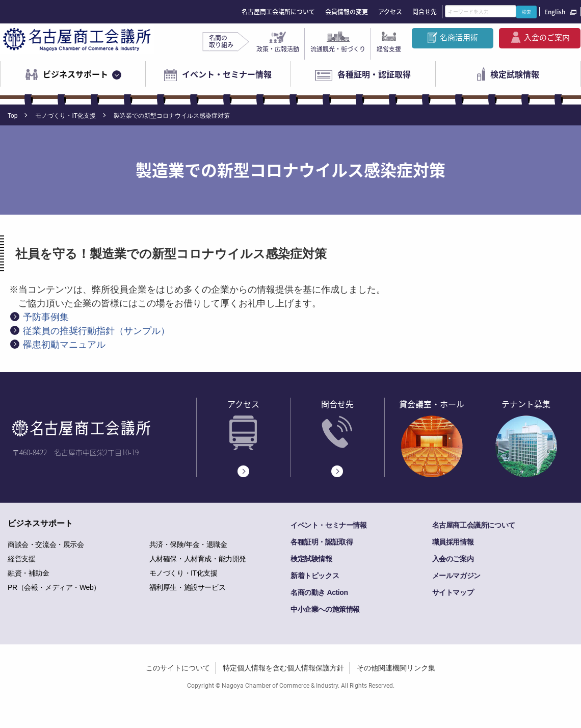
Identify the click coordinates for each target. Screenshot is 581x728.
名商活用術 (459, 37)
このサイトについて (178, 668)
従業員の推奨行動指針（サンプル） (96, 331)
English (555, 12)
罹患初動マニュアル (64, 345)
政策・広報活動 (278, 49)
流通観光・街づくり (338, 49)
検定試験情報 (515, 74)
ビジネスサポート (75, 74)
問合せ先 (425, 12)
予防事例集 (46, 317)
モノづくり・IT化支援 (65, 116)
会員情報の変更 (347, 12)
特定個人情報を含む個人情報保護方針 (283, 668)
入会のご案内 (547, 37)
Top (12, 116)
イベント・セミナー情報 (227, 74)
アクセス (390, 12)
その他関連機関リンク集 (396, 668)
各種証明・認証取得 (374, 74)
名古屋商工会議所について (278, 12)
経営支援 (389, 49)
